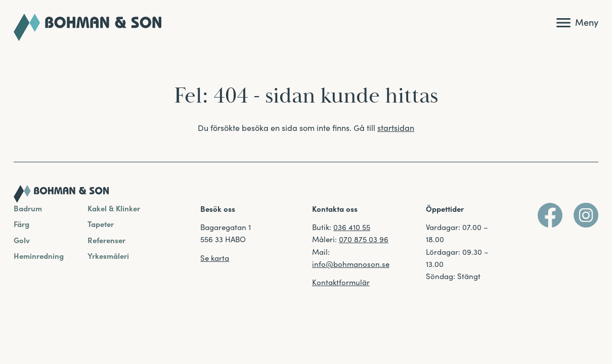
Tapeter (101, 224)
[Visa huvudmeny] (577, 23)
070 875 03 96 (364, 239)
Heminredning (39, 256)
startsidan (396, 127)
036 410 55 (352, 227)
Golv (22, 240)
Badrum (28, 208)
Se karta (215, 258)
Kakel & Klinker (114, 208)
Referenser (106, 240)
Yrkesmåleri (108, 256)
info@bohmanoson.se (351, 264)
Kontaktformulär (341, 282)
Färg (21, 224)
